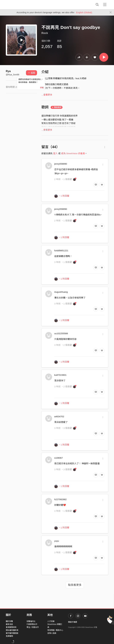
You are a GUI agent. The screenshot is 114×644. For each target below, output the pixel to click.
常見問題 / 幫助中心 (55, 630)
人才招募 (51, 621)
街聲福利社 (31, 621)
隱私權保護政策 (12, 630)
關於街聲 (9, 621)
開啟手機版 (73, 622)
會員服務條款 (11, 627)
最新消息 (9, 624)
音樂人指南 (52, 633)
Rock (45, 33)
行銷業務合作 (32, 624)
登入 (55, 153)
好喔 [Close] (42, 88)
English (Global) (84, 12)
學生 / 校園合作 (33, 627)
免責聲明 (9, 636)
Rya (8, 71)
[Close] (111, 12)
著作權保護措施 (12, 633)
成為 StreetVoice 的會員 (73, 153)
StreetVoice (18, 5)
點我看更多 (75, 585)
